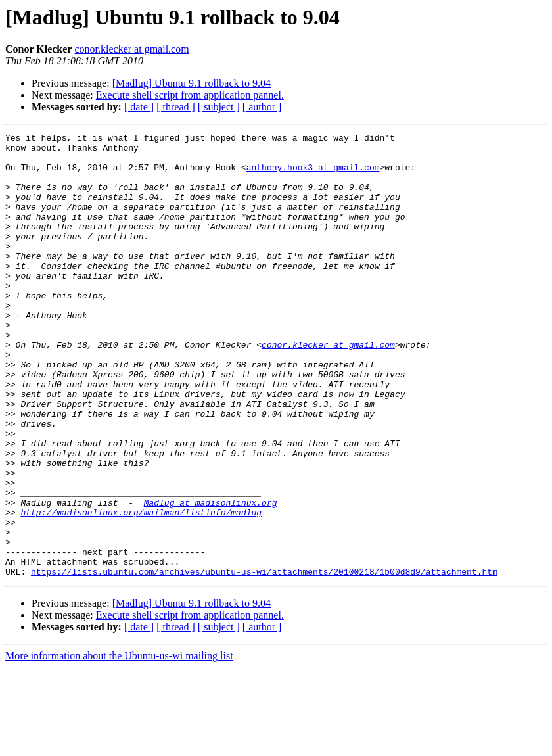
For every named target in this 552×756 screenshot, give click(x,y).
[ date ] (139, 107)
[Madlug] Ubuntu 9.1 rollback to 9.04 (192, 83)
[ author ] (262, 107)
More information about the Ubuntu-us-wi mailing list (119, 744)
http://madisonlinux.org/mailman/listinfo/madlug (141, 589)
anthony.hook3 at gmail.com (313, 175)
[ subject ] (219, 107)
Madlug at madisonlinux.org (211, 577)
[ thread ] (176, 107)
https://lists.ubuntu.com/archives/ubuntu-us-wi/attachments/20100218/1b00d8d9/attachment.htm (264, 660)
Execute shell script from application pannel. (190, 95)
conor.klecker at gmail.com (131, 49)
